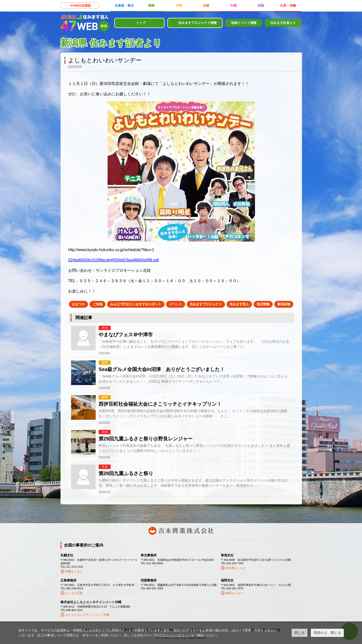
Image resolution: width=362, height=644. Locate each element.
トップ (141, 23)
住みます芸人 (239, 304)
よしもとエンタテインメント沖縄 (87, 615)
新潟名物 (284, 304)
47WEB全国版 (80, 6)
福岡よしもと (234, 593)
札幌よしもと (74, 571)
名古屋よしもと (236, 568)
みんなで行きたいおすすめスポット (136, 304)
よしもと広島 (74, 593)
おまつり (78, 304)
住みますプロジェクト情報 (197, 23)
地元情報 (263, 304)
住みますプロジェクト (206, 304)
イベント (176, 304)
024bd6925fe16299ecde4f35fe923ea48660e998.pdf (113, 260)
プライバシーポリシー (175, 635)
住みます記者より (283, 23)
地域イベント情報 (244, 23)
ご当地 (98, 304)
